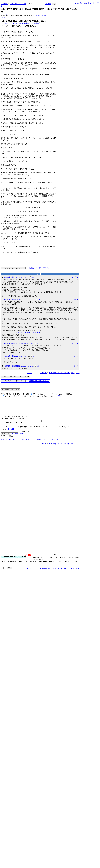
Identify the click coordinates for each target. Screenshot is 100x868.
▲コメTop (79, 3)
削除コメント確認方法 (50, 443)
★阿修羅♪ (5, 4)
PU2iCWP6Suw (30, 343)
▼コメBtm (87, 3)
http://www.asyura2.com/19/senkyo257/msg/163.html (11, 14)
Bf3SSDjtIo (23, 277)
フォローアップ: (6, 386)
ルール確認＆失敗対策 (18, 437)
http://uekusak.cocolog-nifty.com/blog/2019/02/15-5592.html (20, 23)
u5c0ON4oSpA (30, 300)
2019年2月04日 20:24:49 (12, 356)
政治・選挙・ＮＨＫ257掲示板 (59, 373)
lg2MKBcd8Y (24, 356)
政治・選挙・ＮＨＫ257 (18, 4)
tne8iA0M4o (23, 343)
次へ (94, 3)
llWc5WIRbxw (30, 366)
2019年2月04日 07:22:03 (12, 277)
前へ (78, 373)
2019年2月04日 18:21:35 (12, 343)
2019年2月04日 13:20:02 (12, 300)
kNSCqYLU (44, 16)
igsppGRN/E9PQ (37, 16)
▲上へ (29, 373)
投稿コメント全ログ (8, 443)
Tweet (3, 18)
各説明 (59, 396)
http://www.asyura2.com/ (41, 558)
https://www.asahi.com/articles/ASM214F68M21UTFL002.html (22, 333)
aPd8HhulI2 (23, 366)
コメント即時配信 (23, 443)
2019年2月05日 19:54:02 (12, 366)
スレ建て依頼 (36, 443)
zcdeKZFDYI (24, 300)
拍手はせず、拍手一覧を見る (39, 268)
